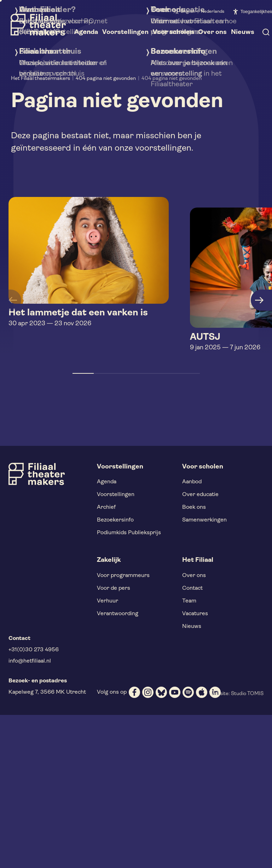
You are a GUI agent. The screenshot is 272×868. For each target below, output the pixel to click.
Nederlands (213, 12)
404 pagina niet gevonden (106, 79)
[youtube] (175, 692)
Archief (106, 507)
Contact (192, 588)
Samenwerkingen (204, 520)
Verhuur (108, 601)
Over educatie (200, 495)
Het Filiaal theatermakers (40, 79)
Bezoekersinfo (115, 520)
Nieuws (192, 627)
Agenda (107, 482)
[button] (83, 373)
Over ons (194, 576)
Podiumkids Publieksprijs (129, 533)
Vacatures (195, 614)
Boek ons (194, 507)
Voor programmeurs (123, 576)
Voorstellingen (116, 495)
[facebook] (134, 692)
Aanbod (192, 482)
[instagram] (148, 692)
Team (189, 601)
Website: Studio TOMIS (236, 694)
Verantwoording (118, 614)
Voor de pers (114, 588)
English (188, 12)
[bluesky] (161, 692)
